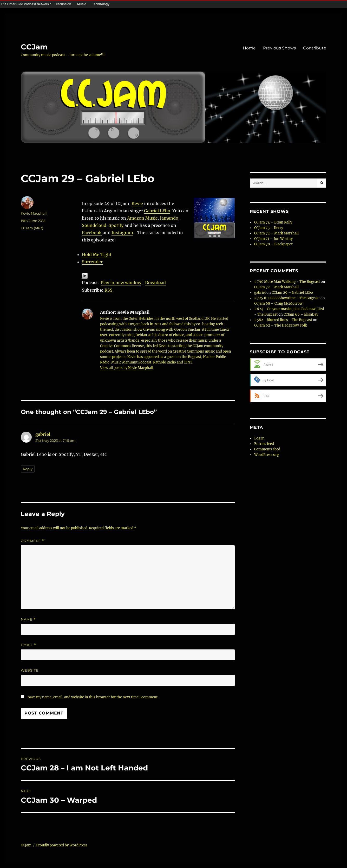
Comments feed (267, 449)
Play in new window (121, 283)
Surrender (92, 262)
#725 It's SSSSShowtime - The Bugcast (287, 298)
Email (29, 645)
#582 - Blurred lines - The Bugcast (283, 320)
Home (249, 48)
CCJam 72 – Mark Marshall (276, 233)
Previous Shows (279, 48)
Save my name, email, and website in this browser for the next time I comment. (93, 697)
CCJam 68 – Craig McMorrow (278, 304)
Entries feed (264, 444)
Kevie (137, 203)
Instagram (122, 233)
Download (155, 283)
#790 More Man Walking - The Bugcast (287, 282)
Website (30, 670)
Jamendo (169, 218)
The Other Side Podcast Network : (26, 4)
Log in (259, 438)
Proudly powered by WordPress (62, 845)
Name (28, 619)
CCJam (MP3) (32, 228)
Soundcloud (94, 225)
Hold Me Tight (97, 254)
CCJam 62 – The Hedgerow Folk (281, 325)
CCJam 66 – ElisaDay (301, 314)
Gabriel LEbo (157, 211)
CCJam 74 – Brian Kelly (273, 222)
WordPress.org (267, 455)
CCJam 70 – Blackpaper (273, 244)
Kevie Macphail (34, 213)
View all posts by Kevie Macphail (127, 368)
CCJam (34, 47)
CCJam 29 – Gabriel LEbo (292, 293)
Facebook (92, 233)
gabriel (43, 434)
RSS (109, 290)
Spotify (116, 225)
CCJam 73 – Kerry (269, 228)
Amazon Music (142, 218)
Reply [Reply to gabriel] (28, 469)
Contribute (315, 48)
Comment (33, 541)
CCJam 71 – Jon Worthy (273, 239)
